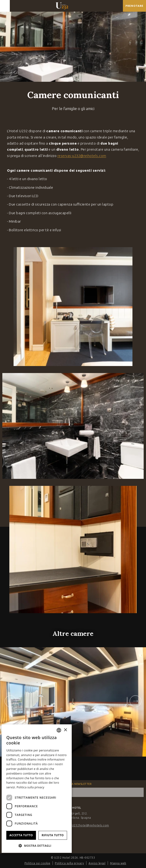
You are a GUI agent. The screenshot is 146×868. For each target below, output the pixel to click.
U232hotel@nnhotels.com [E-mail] (91, 825)
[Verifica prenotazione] (134, 6)
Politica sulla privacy (69, 863)
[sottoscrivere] (139, 792)
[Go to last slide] (11, 701)
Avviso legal (97, 863)
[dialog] (37, 789)
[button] (37, 845)
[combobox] (59, 730)
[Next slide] (135, 701)
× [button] (65, 730)
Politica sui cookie (37, 863)
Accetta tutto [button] (21, 835)
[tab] (68, 79)
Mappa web (118, 863)
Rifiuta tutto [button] (53, 835)
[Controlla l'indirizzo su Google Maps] (118, 6)
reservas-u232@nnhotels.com (82, 156)
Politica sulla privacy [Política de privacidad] (30, 787)
